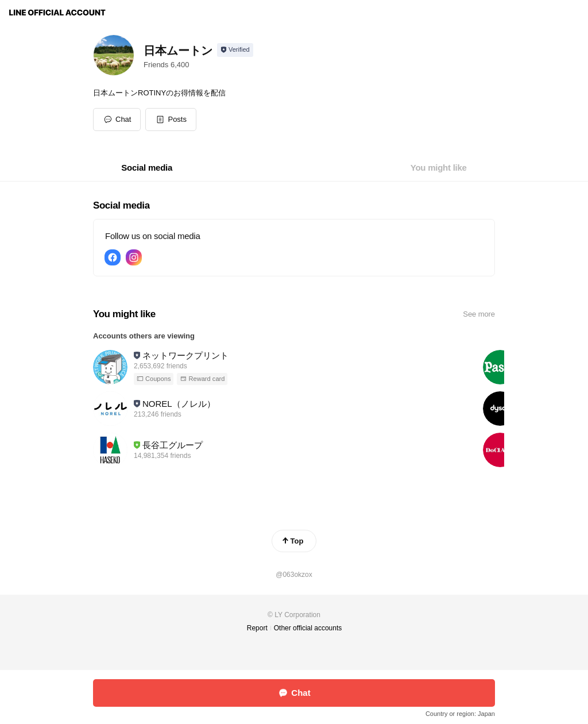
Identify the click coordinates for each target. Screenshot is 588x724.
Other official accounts (308, 628)
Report (257, 628)
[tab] (147, 168)
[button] (171, 120)
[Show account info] (235, 50)
